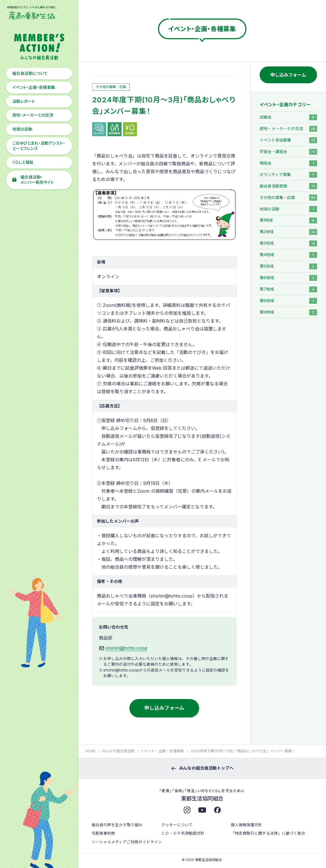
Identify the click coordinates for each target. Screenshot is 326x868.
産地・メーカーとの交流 (33, 115)
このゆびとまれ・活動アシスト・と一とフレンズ (39, 146)
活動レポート (24, 101)
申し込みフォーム (164, 708)
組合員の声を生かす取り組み (117, 825)
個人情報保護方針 (246, 825)
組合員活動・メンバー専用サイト (37, 180)
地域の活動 (22, 129)
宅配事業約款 (103, 833)
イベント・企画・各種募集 (34, 87)
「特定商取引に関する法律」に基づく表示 (268, 833)
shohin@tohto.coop (126, 648)
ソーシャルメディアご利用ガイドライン (127, 842)
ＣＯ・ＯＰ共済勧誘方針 (183, 833)
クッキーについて (177, 825)
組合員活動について (30, 73)
